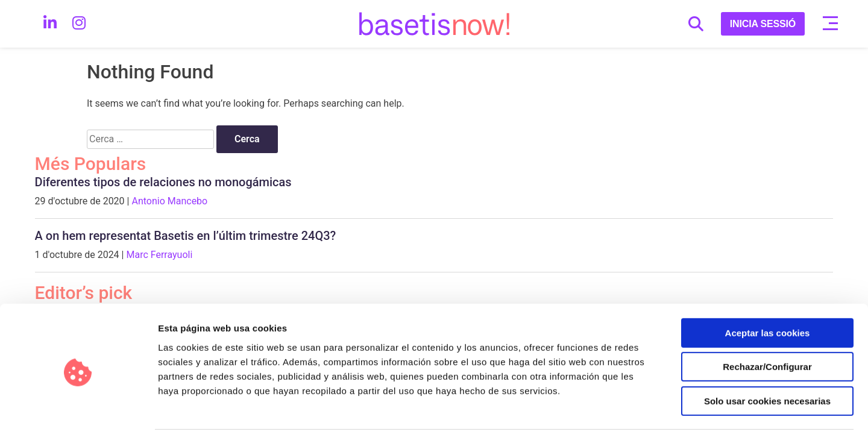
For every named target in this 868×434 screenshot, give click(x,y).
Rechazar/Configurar (767, 324)
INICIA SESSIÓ (763, 24)
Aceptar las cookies (768, 290)
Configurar (636, 410)
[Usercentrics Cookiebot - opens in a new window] (78, 410)
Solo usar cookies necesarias (767, 358)
